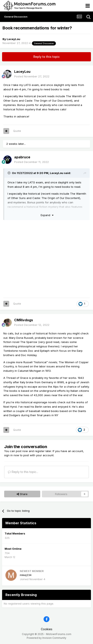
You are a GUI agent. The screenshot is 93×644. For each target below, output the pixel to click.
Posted (32, 76)
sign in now (12, 455)
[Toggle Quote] (9, 173)
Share (22, 494)
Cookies (47, 629)
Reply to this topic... (23, 472)
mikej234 (26, 575)
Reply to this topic (46, 57)
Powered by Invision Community (46, 638)
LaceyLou (13, 39)
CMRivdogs (24, 320)
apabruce (22, 157)
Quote (17, 131)
